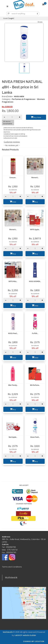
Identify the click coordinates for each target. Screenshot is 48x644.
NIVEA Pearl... (13, 333)
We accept (24, 485)
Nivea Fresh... (35, 437)
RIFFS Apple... (35, 230)
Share (40, 22)
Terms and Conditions (12, 567)
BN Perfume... (35, 385)
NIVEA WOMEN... (35, 281)
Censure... (13, 178)
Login (11, 18)
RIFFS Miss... (13, 281)
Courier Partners (24, 504)
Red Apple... (13, 437)
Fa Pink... (35, 333)
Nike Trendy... (13, 385)
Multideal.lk (11, 578)
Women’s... (35, 178)
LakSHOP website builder (25, 635)
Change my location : (34, 641)
